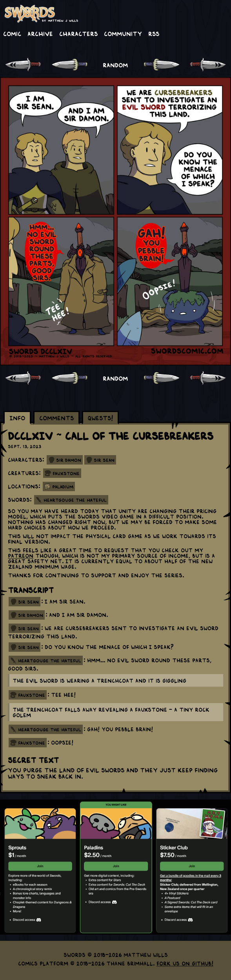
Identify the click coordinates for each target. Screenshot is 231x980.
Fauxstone (66, 473)
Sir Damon (69, 460)
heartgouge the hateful (50, 660)
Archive (40, 33)
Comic (12, 33)
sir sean (28, 602)
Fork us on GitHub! (185, 963)
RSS (154, 33)
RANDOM (115, 65)
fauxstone (32, 695)
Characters (78, 33)
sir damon (31, 615)
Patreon (21, 555)
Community (123, 33)
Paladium (63, 486)
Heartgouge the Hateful (75, 500)
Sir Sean (104, 460)
